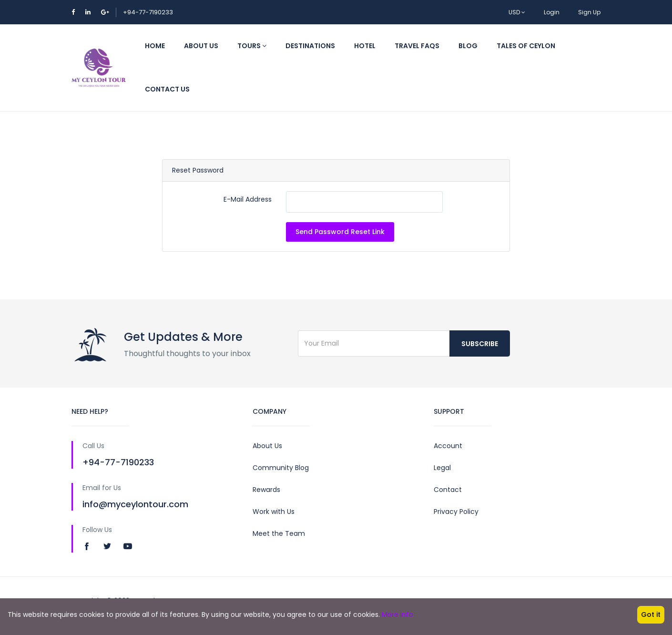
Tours (252, 46)
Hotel (365, 46)
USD (517, 12)
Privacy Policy (456, 512)
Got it (651, 615)
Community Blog (281, 468)
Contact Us (167, 89)
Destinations (310, 46)
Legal (442, 468)
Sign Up (589, 12)
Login (552, 12)
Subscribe (480, 344)
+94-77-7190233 (148, 12)
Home (155, 46)
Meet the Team (279, 533)
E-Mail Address (248, 199)
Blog (468, 46)
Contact (448, 490)
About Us (201, 46)
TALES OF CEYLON (526, 46)
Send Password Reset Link (340, 232)
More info (397, 615)
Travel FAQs (417, 46)
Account (448, 446)
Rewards (266, 490)
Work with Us (274, 512)
